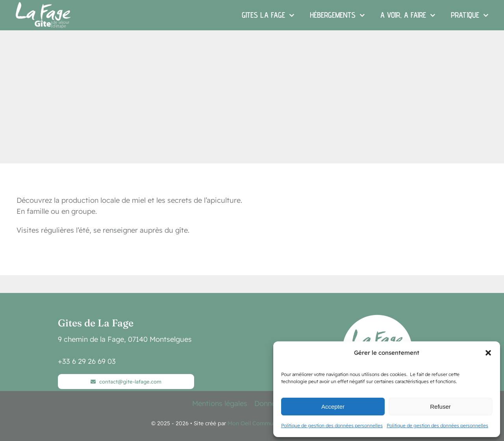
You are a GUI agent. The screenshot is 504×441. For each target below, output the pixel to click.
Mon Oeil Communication (261, 423)
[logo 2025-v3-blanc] (378, 318)
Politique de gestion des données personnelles (332, 425)
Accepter (333, 407)
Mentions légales (220, 403)
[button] (488, 353)
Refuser (440, 407)
